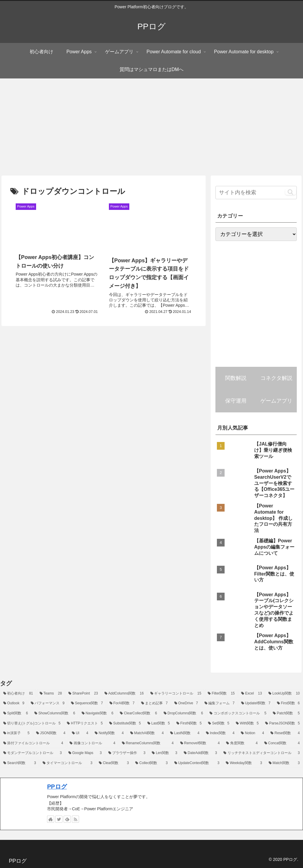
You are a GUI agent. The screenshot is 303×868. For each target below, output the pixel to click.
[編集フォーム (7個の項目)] (220, 703)
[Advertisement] (151, 127)
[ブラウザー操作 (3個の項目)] (127, 753)
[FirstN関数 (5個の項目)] (189, 724)
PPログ (57, 787)
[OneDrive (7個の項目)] (186, 703)
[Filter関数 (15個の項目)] (221, 694)
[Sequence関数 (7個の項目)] (87, 703)
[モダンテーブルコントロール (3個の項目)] (33, 753)
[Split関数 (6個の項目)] (16, 713)
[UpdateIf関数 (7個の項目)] (256, 703)
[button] (290, 192)
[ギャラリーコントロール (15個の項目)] (176, 694)
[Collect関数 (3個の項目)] (151, 763)
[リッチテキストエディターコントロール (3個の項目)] (262, 753)
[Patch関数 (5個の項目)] (286, 713)
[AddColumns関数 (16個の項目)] (124, 694)
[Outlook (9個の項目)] (14, 703)
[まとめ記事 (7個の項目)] (154, 703)
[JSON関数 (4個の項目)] (51, 733)
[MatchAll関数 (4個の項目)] (147, 733)
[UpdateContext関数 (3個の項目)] (197, 763)
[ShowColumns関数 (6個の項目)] (55, 713)
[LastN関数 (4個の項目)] (185, 733)
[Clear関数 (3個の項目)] (114, 763)
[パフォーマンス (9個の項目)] (48, 703)
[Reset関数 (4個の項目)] (285, 733)
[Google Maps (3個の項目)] (85, 753)
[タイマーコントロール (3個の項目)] (68, 763)
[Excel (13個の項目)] (252, 694)
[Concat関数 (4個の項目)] (282, 743)
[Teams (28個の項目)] (51, 694)
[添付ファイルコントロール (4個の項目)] (33, 743)
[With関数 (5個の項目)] (247, 724)
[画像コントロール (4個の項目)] (92, 743)
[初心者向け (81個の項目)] (18, 694)
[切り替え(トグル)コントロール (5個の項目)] (32, 724)
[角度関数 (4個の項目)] (242, 743)
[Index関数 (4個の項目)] (220, 733)
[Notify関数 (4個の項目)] (109, 733)
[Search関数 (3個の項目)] (20, 763)
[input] (256, 193)
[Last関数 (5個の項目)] (159, 724)
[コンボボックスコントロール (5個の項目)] (238, 713)
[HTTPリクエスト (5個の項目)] (85, 724)
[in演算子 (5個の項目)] (16, 733)
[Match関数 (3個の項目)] (284, 763)
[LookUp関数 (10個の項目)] (284, 694)
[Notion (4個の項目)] (252, 733)
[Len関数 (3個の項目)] (165, 753)
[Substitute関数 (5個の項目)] (125, 724)
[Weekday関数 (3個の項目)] (244, 763)
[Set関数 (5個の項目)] (219, 724)
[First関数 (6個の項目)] (288, 703)
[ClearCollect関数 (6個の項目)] (138, 713)
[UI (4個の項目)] (80, 733)
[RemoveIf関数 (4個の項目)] (200, 743)
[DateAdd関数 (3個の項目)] (200, 753)
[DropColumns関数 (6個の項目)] (183, 713)
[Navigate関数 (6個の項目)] (97, 713)
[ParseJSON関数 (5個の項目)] (282, 724)
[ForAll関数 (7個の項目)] (122, 703)
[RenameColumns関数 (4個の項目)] (148, 743)
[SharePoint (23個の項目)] (83, 694)
